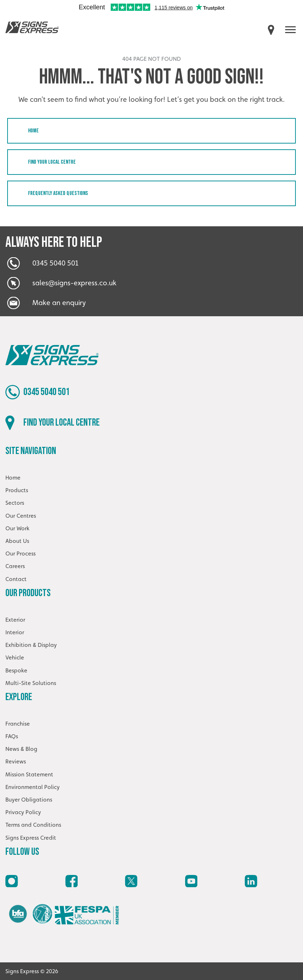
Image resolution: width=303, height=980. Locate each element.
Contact (16, 579)
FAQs (12, 736)
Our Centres (21, 516)
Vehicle (15, 657)
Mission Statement (29, 774)
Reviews (16, 761)
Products (17, 490)
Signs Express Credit (31, 838)
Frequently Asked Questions (58, 193)
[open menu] (290, 30)
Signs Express (32, 27)
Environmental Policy (33, 787)
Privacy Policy (23, 812)
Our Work (17, 528)
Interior (15, 632)
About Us (17, 541)
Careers (15, 566)
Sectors (15, 503)
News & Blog (21, 749)
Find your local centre (52, 162)
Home (33, 131)
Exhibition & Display (31, 645)
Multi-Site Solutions (31, 683)
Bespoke (16, 670)
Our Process (20, 553)
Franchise (18, 724)
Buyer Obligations (29, 800)
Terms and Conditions (33, 825)
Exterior (15, 620)
